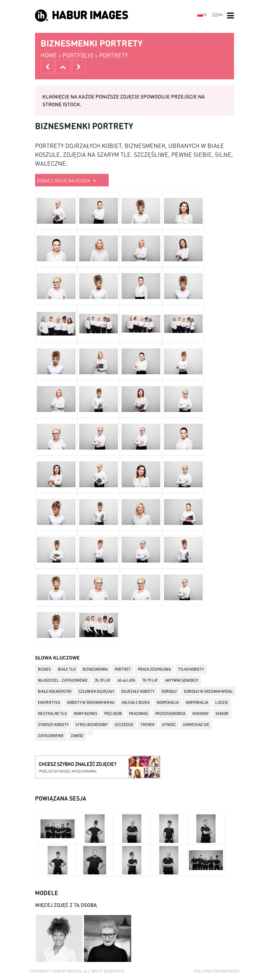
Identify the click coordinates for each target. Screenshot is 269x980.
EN (217, 15)
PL (202, 15)
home (49, 55)
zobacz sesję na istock (66, 181)
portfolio (78, 55)
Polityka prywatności (217, 971)
